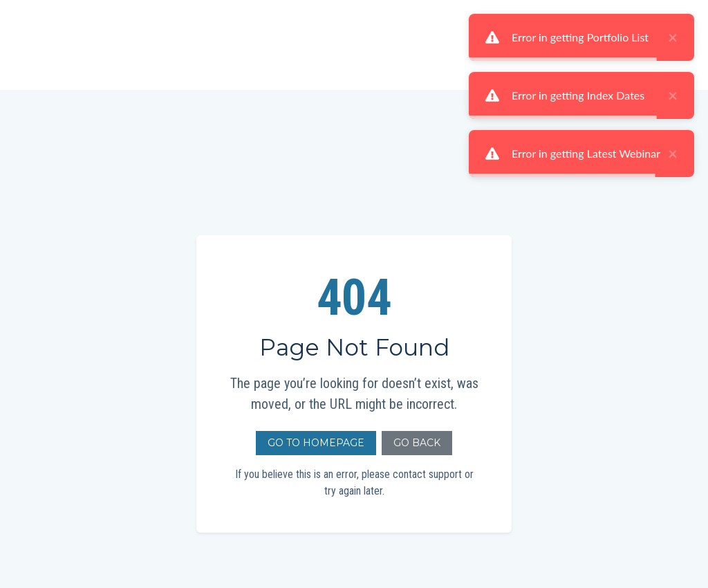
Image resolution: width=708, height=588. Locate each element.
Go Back (417, 443)
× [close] (673, 37)
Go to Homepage (316, 443)
